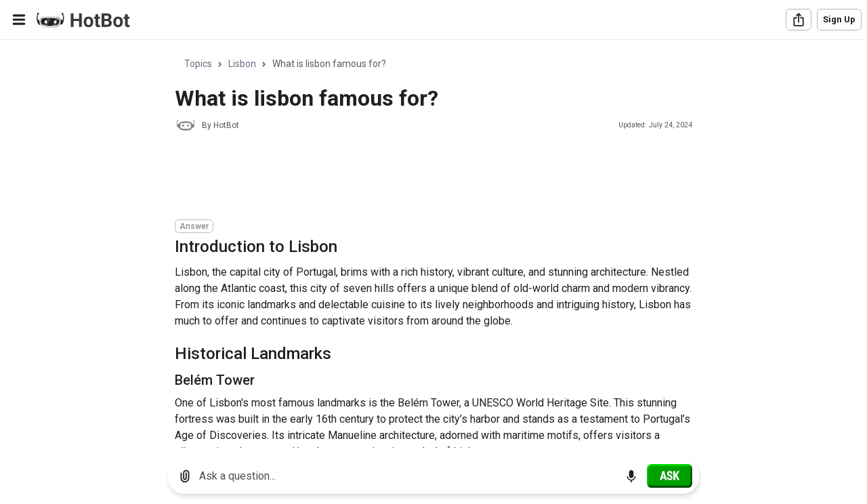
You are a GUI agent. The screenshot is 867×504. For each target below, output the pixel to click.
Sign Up (839, 19)
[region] (433, 244)
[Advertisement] (421, 177)
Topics (198, 64)
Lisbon (242, 64)
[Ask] (670, 476)
